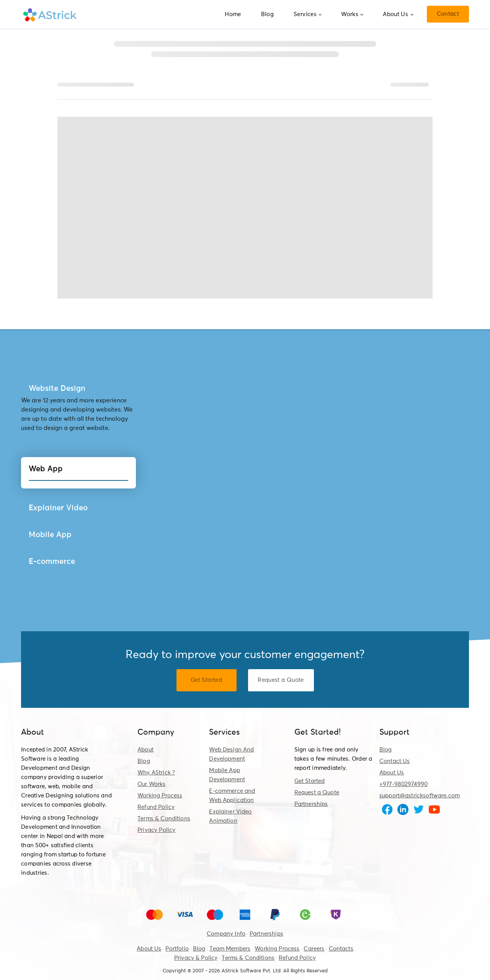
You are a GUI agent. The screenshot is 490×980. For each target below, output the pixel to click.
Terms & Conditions (164, 819)
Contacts (341, 949)
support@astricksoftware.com (420, 796)
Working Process (160, 796)
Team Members (230, 949)
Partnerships (311, 804)
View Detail (309, 389)
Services (308, 14)
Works (352, 14)
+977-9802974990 (403, 784)
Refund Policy (156, 807)
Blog (267, 14)
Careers (314, 949)
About (145, 750)
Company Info (226, 934)
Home (233, 14)
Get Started (310, 781)
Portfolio (177, 949)
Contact (448, 14)
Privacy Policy (156, 830)
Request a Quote (317, 793)
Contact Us (395, 761)
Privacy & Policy (196, 958)
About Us (398, 14)
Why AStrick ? (156, 773)
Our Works (151, 784)
